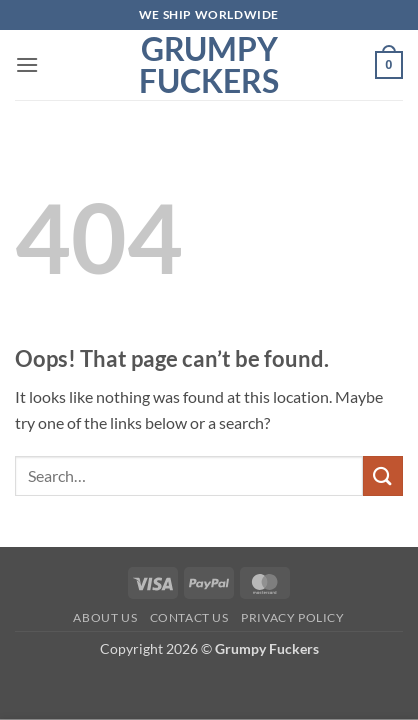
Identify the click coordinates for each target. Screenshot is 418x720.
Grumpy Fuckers (209, 65)
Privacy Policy (293, 617)
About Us (105, 617)
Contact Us (189, 617)
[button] (27, 64)
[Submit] (383, 475)
